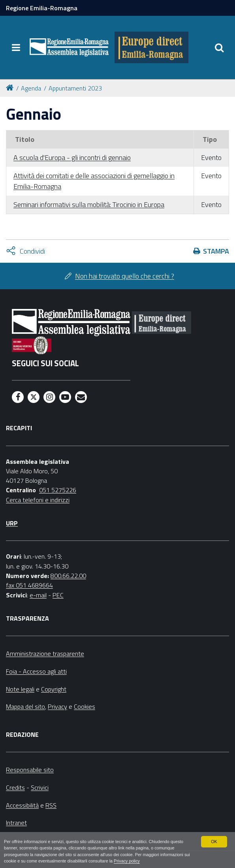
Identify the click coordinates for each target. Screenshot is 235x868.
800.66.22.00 (68, 576)
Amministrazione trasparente (45, 653)
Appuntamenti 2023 (75, 88)
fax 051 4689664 (29, 585)
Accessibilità (22, 805)
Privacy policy (127, 861)
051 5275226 (58, 490)
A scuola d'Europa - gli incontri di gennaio (72, 157)
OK (214, 842)
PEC (58, 595)
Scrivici (40, 787)
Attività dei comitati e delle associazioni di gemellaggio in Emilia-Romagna (94, 181)
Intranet (16, 823)
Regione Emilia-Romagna (42, 8)
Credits (15, 787)
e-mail (38, 595)
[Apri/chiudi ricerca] (219, 47)
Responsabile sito (30, 770)
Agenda (31, 88)
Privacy (57, 706)
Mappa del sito (25, 706)
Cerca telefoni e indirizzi (38, 500)
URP (12, 523)
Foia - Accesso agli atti (36, 671)
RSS (51, 805)
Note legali (20, 689)
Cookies (85, 706)
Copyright (54, 689)
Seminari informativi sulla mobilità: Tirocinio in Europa (89, 204)
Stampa (216, 251)
